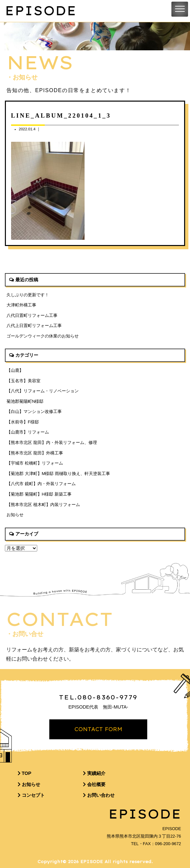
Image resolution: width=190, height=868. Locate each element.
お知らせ (15, 515)
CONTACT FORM (98, 729)
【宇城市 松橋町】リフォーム (35, 463)
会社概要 (94, 784)
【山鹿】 (15, 370)
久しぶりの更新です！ (28, 295)
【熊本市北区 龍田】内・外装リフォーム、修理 (52, 442)
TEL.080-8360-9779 (98, 697)
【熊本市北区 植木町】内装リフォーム (43, 505)
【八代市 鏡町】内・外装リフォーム (41, 484)
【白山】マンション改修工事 (34, 411)
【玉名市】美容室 (24, 381)
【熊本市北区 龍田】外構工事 (35, 453)
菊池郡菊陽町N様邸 (25, 401)
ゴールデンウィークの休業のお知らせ (43, 336)
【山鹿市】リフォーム (28, 432)
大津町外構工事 (21, 305)
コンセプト (31, 795)
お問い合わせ (99, 795)
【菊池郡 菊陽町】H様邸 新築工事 (39, 494)
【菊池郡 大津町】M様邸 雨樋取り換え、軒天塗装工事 (58, 474)
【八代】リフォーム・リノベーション (43, 391)
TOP (24, 773)
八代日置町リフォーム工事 (32, 315)
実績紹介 (94, 773)
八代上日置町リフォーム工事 (34, 326)
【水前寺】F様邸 (23, 422)
